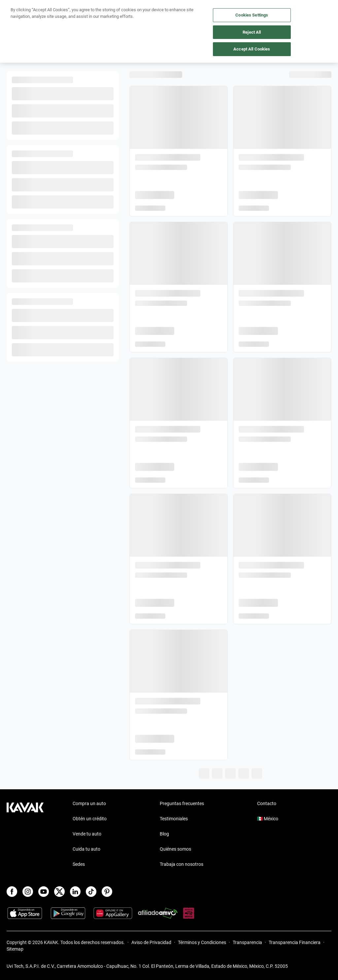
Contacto (267, 803)
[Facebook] (12, 892)
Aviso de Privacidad (151, 942)
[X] (59, 892)
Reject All (252, 32)
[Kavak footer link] (25, 834)
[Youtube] (44, 892)
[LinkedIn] (75, 892)
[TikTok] (91, 892)
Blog (164, 834)
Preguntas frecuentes (182, 803)
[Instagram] (28, 892)
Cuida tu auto (86, 849)
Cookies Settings (252, 15)
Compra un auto (89, 803)
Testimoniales (174, 819)
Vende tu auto (87, 834)
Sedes (79, 864)
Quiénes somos (175, 849)
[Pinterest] (107, 892)
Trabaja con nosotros (182, 864)
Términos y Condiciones (202, 942)
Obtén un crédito (90, 819)
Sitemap (15, 949)
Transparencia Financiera (295, 942)
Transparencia (247, 942)
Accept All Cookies (252, 49)
